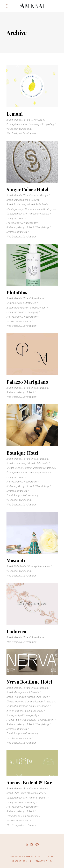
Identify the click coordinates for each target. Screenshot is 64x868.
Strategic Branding (17, 232)
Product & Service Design (21, 720)
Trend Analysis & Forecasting (23, 495)
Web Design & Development (22, 133)
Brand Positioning (16, 205)
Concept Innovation (17, 124)
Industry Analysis (40, 214)
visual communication (19, 129)
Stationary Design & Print (20, 227)
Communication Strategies (40, 209)
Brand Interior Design (36, 195)
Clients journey (15, 209)
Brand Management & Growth (23, 200)
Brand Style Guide (34, 120)
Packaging (32, 312)
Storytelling (48, 124)
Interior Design (15, 711)
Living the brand (15, 218)
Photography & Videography (22, 223)
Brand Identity (14, 120)
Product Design (45, 720)
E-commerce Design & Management (26, 308)
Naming (35, 124)
